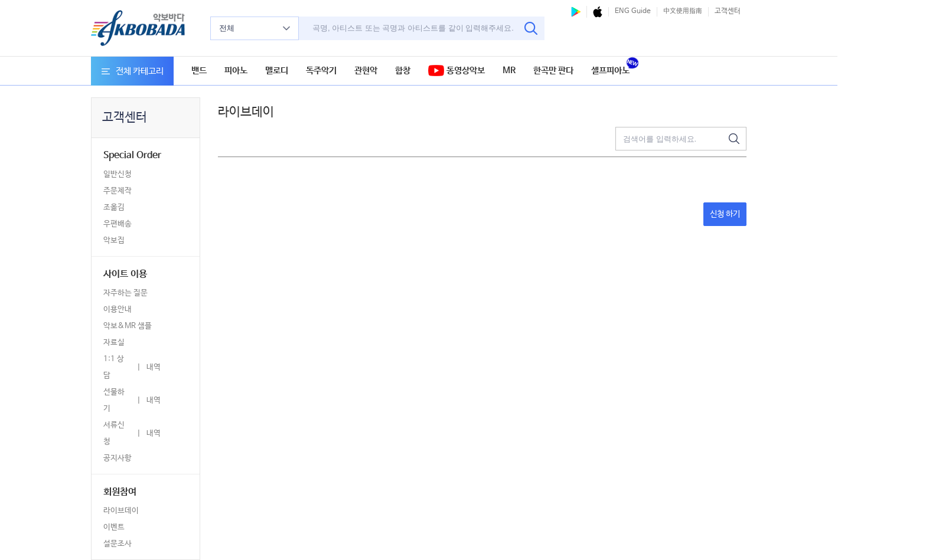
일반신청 (118, 174)
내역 (154, 367)
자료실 (114, 343)
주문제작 (118, 191)
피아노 (236, 71)
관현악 (366, 71)
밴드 (199, 71)
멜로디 (277, 71)
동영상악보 (457, 71)
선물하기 (114, 400)
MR (509, 71)
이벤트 (114, 527)
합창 (403, 71)
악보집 (114, 240)
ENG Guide (633, 11)
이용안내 (118, 310)
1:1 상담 (114, 367)
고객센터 (728, 11)
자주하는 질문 (125, 293)
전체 (255, 28)
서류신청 (114, 433)
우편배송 (118, 224)
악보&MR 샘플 (128, 326)
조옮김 (114, 207)
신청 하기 (725, 214)
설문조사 (118, 544)
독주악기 (321, 71)
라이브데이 (121, 511)
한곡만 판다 (553, 71)
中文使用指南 (683, 11)
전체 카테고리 (133, 71)
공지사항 (118, 458)
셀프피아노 (610, 71)
